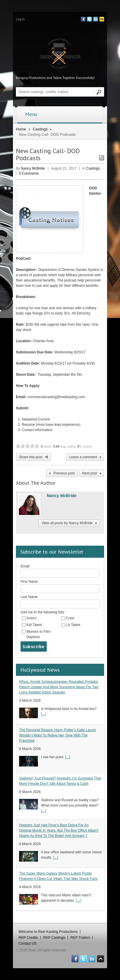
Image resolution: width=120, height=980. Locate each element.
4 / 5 (32, 446)
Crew (70, 618)
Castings (40, 129)
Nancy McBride (33, 168)
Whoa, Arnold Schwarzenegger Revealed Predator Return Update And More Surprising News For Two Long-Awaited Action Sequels (59, 687)
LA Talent (73, 625)
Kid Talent (34, 625)
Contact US (27, 943)
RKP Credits (28, 938)
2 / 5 (23, 446)
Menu (62, 114)
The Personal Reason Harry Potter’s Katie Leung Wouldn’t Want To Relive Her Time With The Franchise (57, 735)
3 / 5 (28, 446)
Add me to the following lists (42, 612)
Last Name (29, 597)
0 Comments (29, 173)
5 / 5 (37, 446)
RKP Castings (54, 938)
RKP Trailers (80, 938)
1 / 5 (18, 446)
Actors (31, 618)
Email (25, 566)
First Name (29, 582)
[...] (43, 714)
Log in (20, 19)
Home (21, 129)
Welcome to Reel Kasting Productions (48, 932)
